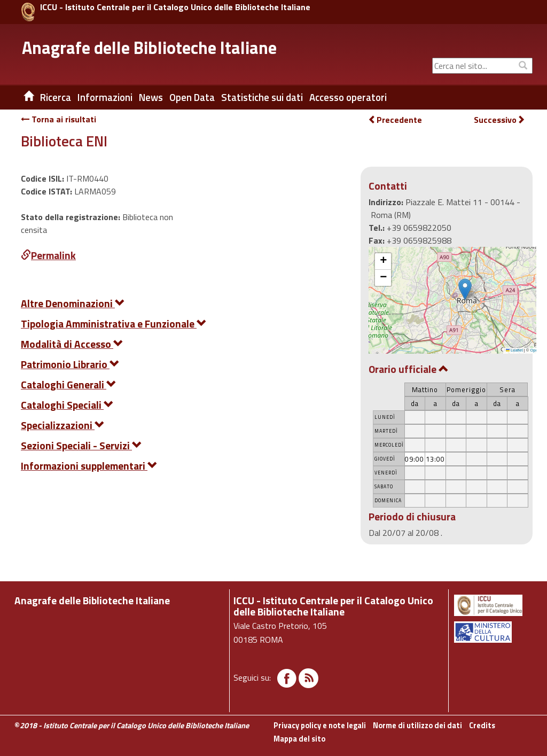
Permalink (48, 255)
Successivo (499, 120)
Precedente (395, 120)
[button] (465, 289)
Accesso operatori (348, 97)
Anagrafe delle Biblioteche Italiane (149, 48)
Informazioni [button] (105, 97)
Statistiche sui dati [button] (262, 97)
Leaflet (514, 350)
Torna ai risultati (58, 119)
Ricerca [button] (56, 97)
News (151, 97)
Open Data (192, 97)
